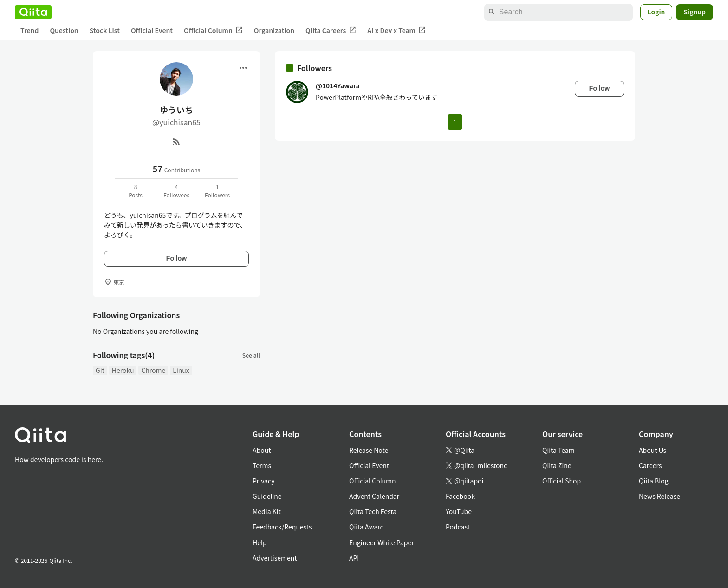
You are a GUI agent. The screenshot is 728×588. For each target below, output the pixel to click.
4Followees (176, 191)
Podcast (458, 527)
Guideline (267, 496)
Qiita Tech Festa (373, 511)
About (262, 450)
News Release (660, 496)
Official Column (213, 30)
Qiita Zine (557, 465)
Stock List (105, 30)
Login (656, 12)
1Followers (217, 191)
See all (251, 355)
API (354, 558)
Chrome (153, 370)
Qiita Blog (654, 481)
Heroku (123, 370)
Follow (176, 258)
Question (64, 30)
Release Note (369, 450)
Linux (181, 370)
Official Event (152, 30)
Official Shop (562, 481)
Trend (29, 30)
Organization (274, 30)
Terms (262, 465)
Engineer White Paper (382, 542)
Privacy (263, 481)
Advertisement (275, 558)
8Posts (136, 191)
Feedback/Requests (282, 527)
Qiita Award (367, 527)
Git (100, 370)
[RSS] (176, 142)
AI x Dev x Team (396, 30)
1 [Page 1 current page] (455, 122)
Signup (695, 12)
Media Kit (267, 511)
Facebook (460, 496)
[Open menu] (243, 68)
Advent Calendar (374, 496)
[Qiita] (33, 12)
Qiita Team (559, 450)
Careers (650, 465)
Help (260, 542)
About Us (653, 450)
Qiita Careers (331, 30)
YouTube (459, 511)
